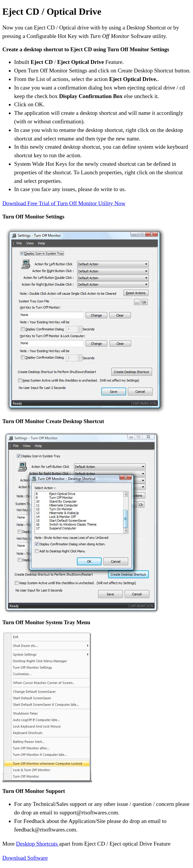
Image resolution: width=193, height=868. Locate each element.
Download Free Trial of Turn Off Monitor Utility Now (64, 203)
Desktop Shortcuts (37, 844)
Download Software (25, 858)
